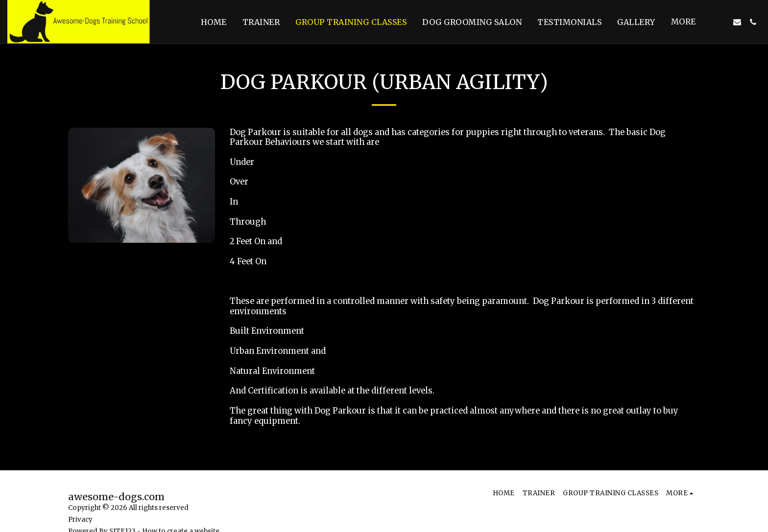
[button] (721, 22)
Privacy (80, 520)
